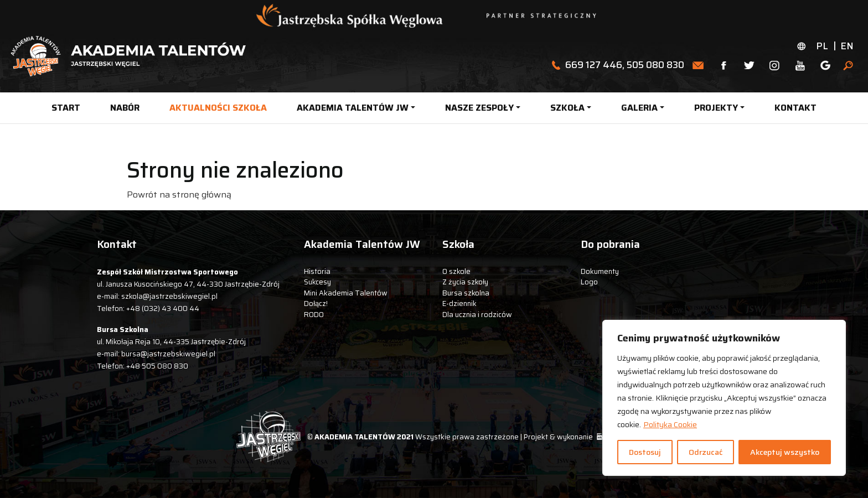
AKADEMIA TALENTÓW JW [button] (353, 108)
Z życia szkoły (465, 282)
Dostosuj (645, 452)
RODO (314, 315)
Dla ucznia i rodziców (477, 315)
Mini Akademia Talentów (346, 293)
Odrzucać (706, 452)
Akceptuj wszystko (785, 452)
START (66, 108)
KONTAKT (795, 108)
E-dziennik (459, 304)
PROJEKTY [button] (716, 108)
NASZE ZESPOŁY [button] (479, 108)
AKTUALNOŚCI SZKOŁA (218, 108)
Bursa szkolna (466, 293)
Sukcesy (317, 282)
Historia (317, 271)
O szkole (456, 271)
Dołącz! (316, 304)
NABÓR (125, 108)
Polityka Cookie (670, 424)
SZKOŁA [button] (567, 108)
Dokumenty (600, 271)
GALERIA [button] (639, 108)
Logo (589, 282)
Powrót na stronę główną (179, 194)
